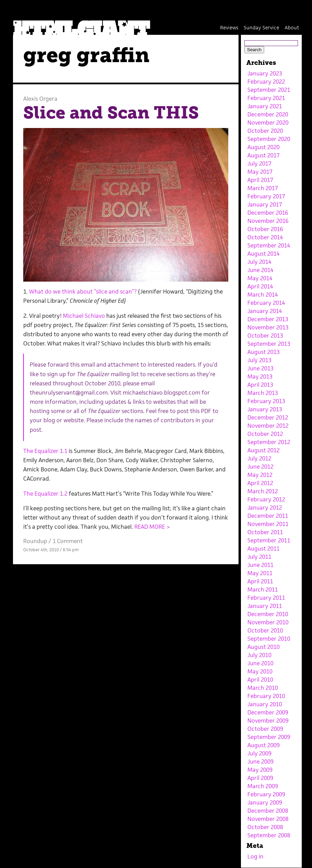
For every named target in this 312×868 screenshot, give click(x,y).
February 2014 (266, 303)
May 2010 (260, 671)
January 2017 (265, 204)
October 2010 (265, 630)
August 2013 (263, 352)
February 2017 (266, 196)
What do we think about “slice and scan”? (83, 291)
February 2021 (266, 98)
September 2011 (269, 540)
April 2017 (260, 180)
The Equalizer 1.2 (46, 494)
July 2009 (259, 753)
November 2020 (268, 123)
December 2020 (268, 114)
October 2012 (265, 434)
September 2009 (269, 737)
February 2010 (266, 696)
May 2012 (260, 475)
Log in (255, 856)
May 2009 (260, 770)
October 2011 (265, 532)
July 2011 (259, 557)
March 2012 (263, 491)
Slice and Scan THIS (111, 113)
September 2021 (269, 90)
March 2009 (263, 786)
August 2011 (263, 549)
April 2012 (260, 483)
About (292, 27)
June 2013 (260, 368)
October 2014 (265, 237)
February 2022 (266, 82)
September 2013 (269, 344)
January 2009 (265, 802)
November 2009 (268, 721)
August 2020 (263, 147)
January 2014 (265, 311)
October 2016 (265, 229)
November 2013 (268, 327)
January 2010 (265, 704)
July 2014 (259, 262)
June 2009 (260, 762)
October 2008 (265, 827)
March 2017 (263, 188)
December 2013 (268, 319)
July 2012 (259, 458)
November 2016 (268, 221)
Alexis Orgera (40, 99)
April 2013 (260, 385)
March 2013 (263, 393)
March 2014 (263, 295)
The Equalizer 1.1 (45, 451)
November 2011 (268, 524)
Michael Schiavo (85, 316)
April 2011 (260, 581)
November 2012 (268, 426)
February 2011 (266, 598)
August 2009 (263, 745)
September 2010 (269, 639)
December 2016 (268, 213)
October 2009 (265, 729)
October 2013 (265, 336)
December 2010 (268, 614)
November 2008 (268, 819)
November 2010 (268, 622)
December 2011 (268, 516)
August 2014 (263, 254)
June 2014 (260, 270)
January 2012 (265, 508)
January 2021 (265, 106)
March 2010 (263, 688)
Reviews (229, 27)
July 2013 (259, 360)
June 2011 (260, 565)
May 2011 (260, 573)
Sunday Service (261, 27)
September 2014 (269, 245)
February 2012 (266, 499)
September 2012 (269, 442)
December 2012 (268, 417)
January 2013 (265, 409)
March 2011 (263, 589)
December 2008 (268, 811)
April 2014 (260, 286)
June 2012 (260, 467)
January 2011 (265, 606)
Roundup (35, 541)
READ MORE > (152, 527)
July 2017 (259, 163)
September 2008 (269, 835)
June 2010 (260, 663)
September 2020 (269, 139)
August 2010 (263, 647)
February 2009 (266, 794)
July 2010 (259, 655)
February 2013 (266, 401)
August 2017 (263, 155)
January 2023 (265, 73)
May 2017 (260, 172)
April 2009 (260, 778)
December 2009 (268, 712)
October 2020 (265, 131)
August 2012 (263, 450)
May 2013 (260, 376)
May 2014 (260, 278)
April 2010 (260, 680)
